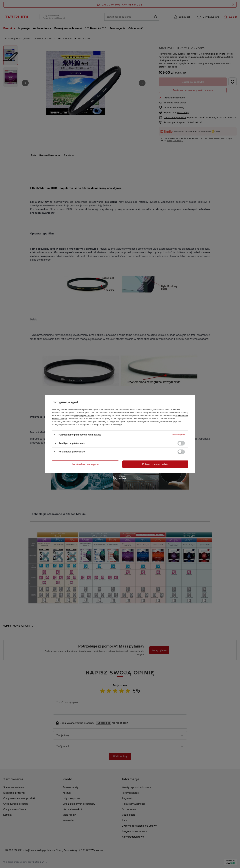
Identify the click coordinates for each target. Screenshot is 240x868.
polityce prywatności (84, 416)
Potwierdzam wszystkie (155, 464)
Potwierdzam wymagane (85, 464)
